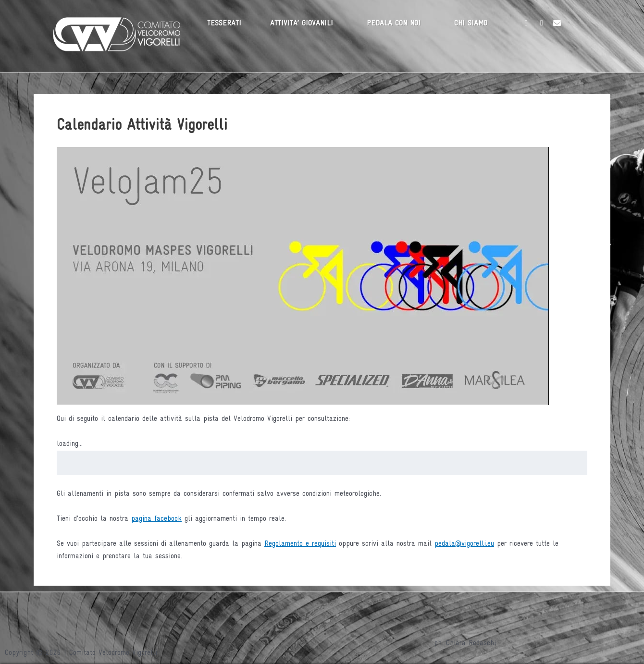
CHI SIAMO (471, 24)
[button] (304, 24)
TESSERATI (224, 24)
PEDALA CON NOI (394, 24)
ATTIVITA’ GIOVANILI (302, 24)
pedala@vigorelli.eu (464, 544)
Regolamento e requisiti (300, 544)
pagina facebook (156, 519)
